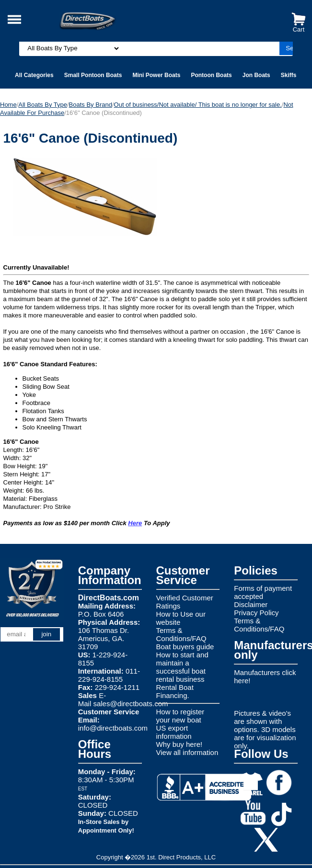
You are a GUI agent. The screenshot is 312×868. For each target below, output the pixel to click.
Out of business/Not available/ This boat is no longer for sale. (198, 105)
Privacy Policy (256, 613)
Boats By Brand (91, 105)
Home (8, 105)
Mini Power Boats (156, 75)
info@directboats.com (113, 728)
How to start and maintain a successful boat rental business (182, 667)
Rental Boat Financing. (175, 691)
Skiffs (289, 75)
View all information (187, 752)
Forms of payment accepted (263, 592)
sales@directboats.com (130, 704)
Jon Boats (256, 75)
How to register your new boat (180, 716)
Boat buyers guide (185, 647)
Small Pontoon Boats (93, 75)
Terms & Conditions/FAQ (181, 634)
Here (135, 523)
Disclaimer (251, 604)
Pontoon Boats (211, 75)
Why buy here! (179, 744)
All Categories (34, 75)
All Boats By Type (43, 105)
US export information (174, 732)
